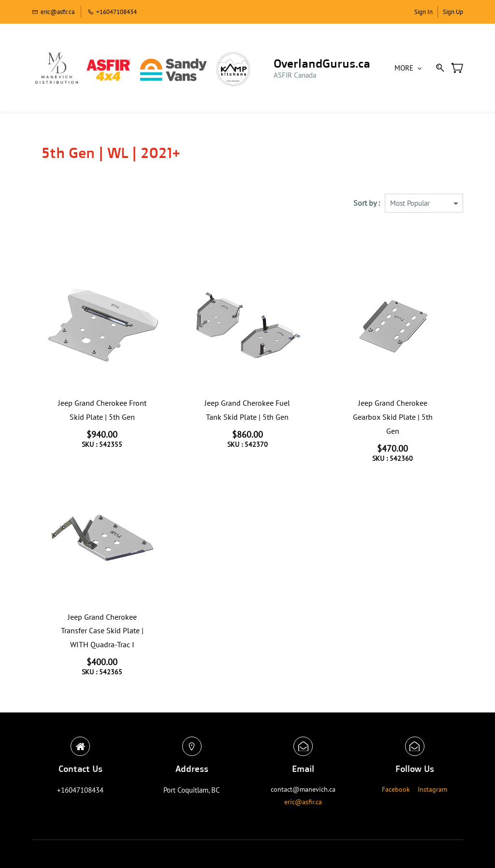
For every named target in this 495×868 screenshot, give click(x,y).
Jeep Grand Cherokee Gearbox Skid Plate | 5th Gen (393, 417)
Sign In (423, 12)
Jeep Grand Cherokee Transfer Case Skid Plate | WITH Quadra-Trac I (102, 631)
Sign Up (453, 12)
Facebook (396, 789)
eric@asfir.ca (303, 802)
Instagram (432, 789)
